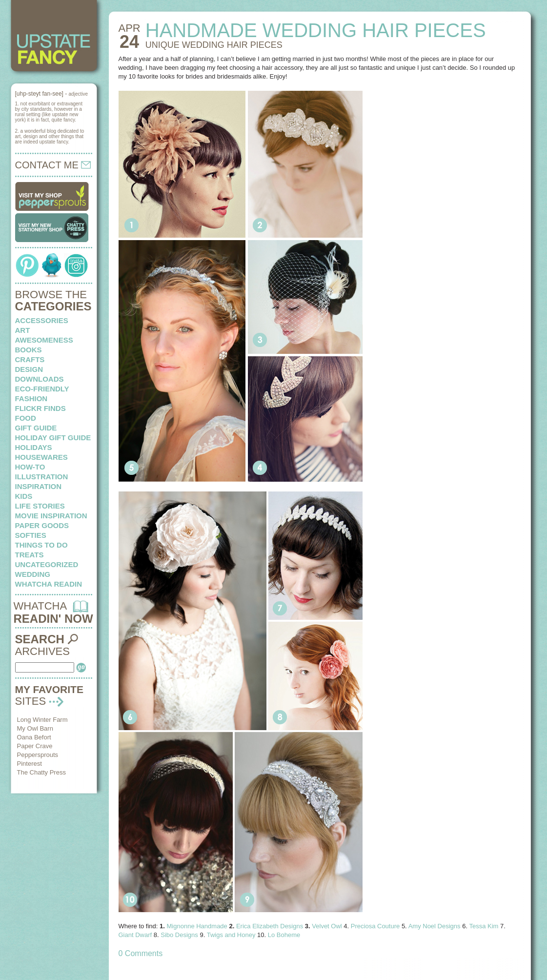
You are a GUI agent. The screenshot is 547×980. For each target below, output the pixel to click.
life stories (40, 506)
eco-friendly (42, 389)
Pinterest (30, 764)
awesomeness (44, 340)
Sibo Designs (179, 935)
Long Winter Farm (42, 720)
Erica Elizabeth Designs (270, 926)
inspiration (39, 486)
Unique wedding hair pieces (214, 45)
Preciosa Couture (375, 926)
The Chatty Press (41, 772)
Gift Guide (36, 428)
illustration (42, 477)
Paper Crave (35, 746)
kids (24, 496)
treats (30, 555)
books (29, 350)
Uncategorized (47, 564)
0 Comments (141, 953)
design (29, 369)
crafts (30, 359)
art (23, 330)
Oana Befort (34, 737)
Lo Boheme (284, 935)
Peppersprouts (38, 755)
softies (31, 535)
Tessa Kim (484, 926)
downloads (40, 379)
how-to (30, 467)
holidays (34, 447)
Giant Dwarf (135, 935)
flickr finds (41, 408)
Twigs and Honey (231, 935)
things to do (41, 545)
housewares (41, 457)
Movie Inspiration (51, 516)
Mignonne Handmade (197, 926)
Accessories (42, 320)
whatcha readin (49, 584)
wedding (33, 574)
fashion (31, 398)
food (26, 418)
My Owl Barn (35, 728)
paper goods (42, 525)
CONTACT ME (53, 165)
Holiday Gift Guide (53, 438)
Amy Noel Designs (435, 926)
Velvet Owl (327, 926)
